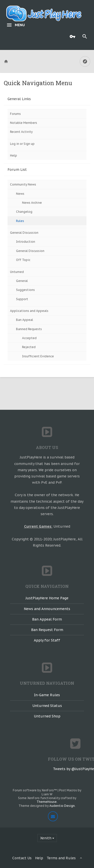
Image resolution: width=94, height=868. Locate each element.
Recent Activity (21, 132)
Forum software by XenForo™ (35, 790)
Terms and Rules (61, 858)
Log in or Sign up (22, 144)
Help (14, 155)
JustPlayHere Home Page (47, 598)
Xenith (46, 838)
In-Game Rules (47, 695)
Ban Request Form (47, 630)
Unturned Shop (47, 716)
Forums (15, 114)
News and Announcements (47, 609)
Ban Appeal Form (47, 619)
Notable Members (24, 123)
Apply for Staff (47, 640)
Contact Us (22, 858)
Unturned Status (47, 706)
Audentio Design (62, 806)
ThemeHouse (47, 802)
